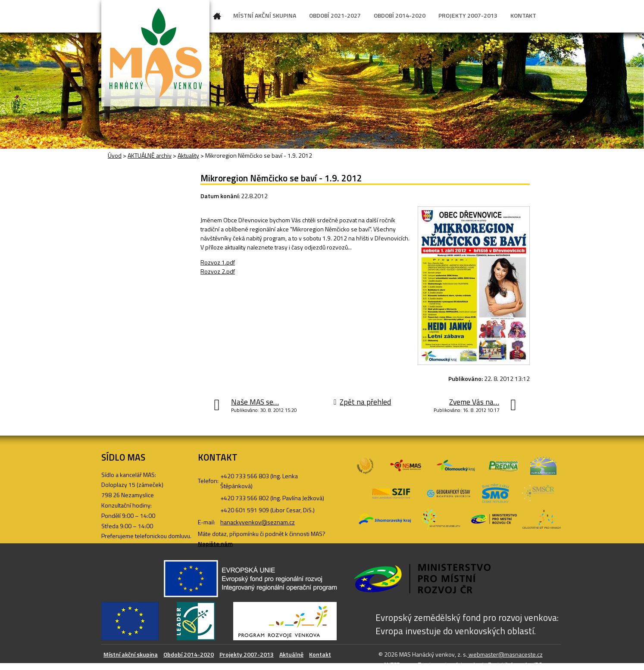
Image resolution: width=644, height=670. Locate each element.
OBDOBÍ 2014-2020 (400, 15)
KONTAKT (523, 15)
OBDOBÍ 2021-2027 (335, 15)
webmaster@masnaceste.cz (505, 654)
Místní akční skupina (131, 654)
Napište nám (215, 544)
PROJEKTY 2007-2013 (468, 15)
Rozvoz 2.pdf (218, 271)
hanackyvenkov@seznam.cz (258, 522)
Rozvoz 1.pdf (218, 262)
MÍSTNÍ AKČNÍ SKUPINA (265, 15)
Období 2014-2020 (189, 654)
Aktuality (188, 155)
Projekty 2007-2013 (247, 654)
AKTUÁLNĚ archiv (150, 155)
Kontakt (320, 654)
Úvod (217, 18)
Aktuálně (291, 654)
